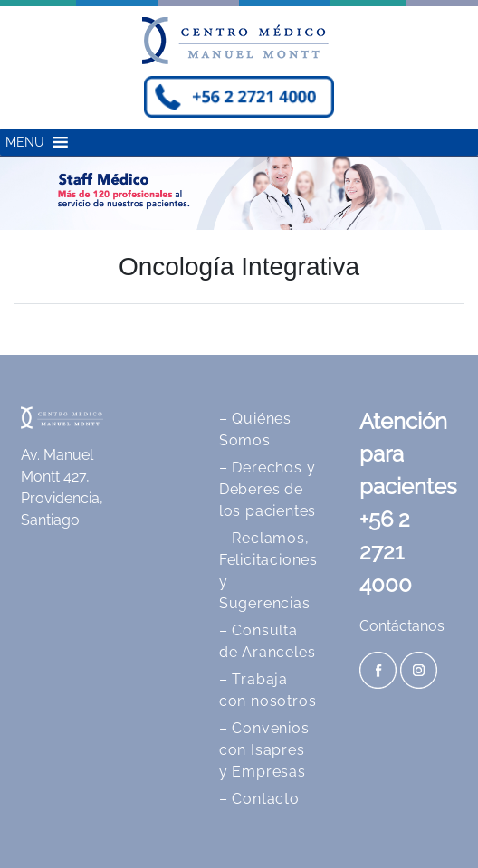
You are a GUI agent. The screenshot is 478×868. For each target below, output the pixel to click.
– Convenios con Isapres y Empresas (264, 750)
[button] (25, 142)
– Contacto (259, 799)
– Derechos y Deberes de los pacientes (268, 489)
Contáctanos (402, 626)
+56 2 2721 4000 (386, 552)
